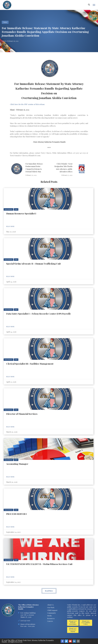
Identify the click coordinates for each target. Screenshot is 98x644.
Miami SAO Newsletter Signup (73, 630)
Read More (10, 226)
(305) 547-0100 (25, 621)
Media (49, 616)
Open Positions (8, 209)
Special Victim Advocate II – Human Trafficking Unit (33, 264)
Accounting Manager (17, 464)
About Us (50, 605)
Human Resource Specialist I (21, 213)
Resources (51, 618)
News (5, 22)
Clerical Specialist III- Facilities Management (30, 364)
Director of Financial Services (22, 414)
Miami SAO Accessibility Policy (86, 623)
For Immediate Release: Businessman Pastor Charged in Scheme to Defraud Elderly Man (34, 168)
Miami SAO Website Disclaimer (73, 623)
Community (52, 613)
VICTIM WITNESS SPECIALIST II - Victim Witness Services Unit (39, 564)
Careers (50, 621)
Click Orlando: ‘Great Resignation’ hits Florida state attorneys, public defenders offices (64, 168)
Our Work (51, 607)
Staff (16, 209)
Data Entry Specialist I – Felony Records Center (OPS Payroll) (38, 314)
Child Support (52, 610)
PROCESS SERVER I (16, 514)
